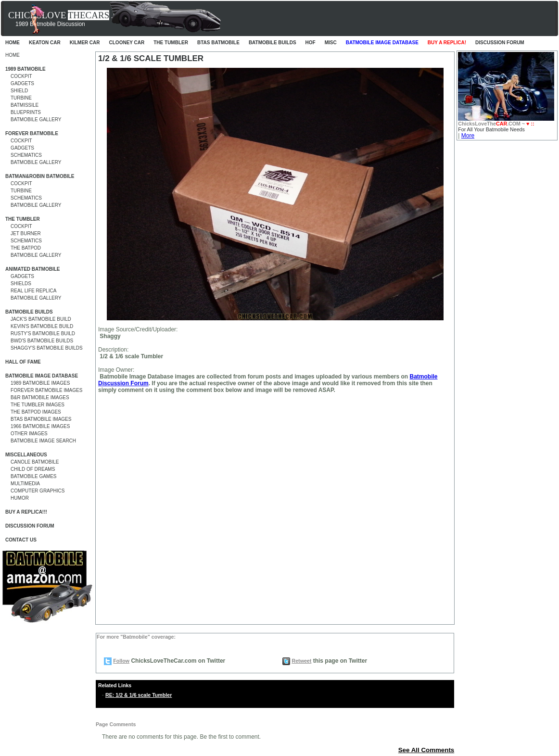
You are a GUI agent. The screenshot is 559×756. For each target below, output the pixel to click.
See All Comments (426, 750)
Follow (121, 661)
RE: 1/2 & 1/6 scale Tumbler (139, 695)
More (468, 136)
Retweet (301, 661)
